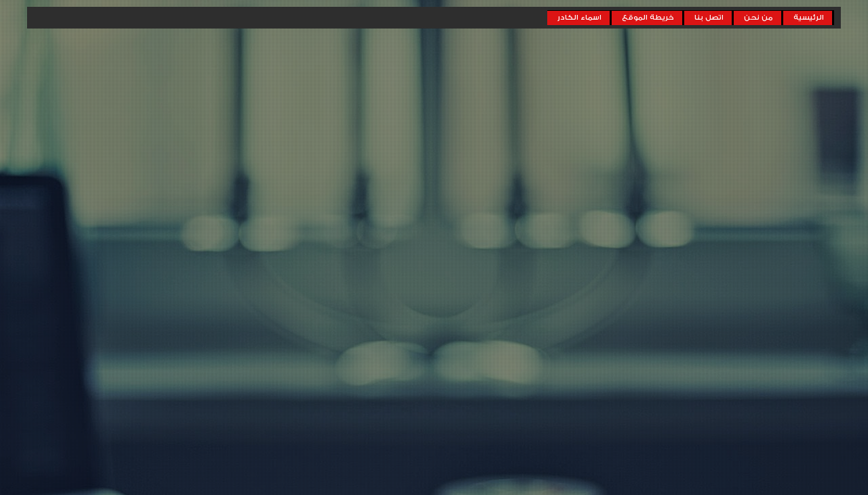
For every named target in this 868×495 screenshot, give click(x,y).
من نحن (758, 18)
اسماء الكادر (579, 18)
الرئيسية (809, 18)
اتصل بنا (709, 18)
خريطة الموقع (648, 18)
